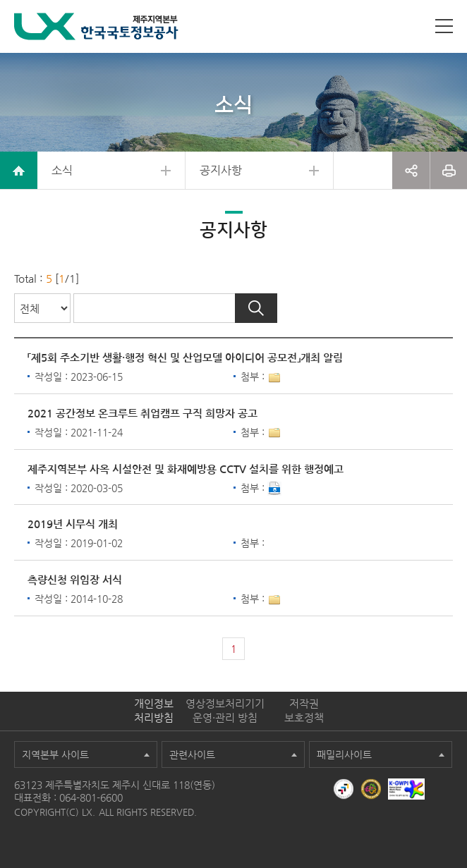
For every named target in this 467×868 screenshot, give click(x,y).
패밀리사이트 (344, 754)
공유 (411, 170)
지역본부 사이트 (55, 754)
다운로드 (274, 489)
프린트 (449, 170)
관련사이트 (192, 754)
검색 (256, 308)
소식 (62, 170)
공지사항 (221, 170)
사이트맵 (444, 26)
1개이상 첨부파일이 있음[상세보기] (274, 378)
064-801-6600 (91, 797)
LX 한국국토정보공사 (96, 26)
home (19, 170)
